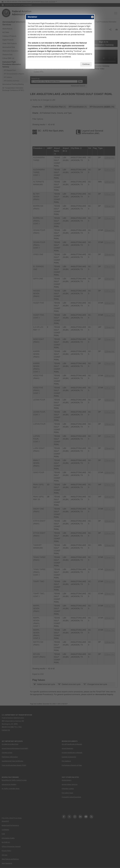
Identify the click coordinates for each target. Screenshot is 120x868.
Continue (86, 64)
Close (92, 17)
